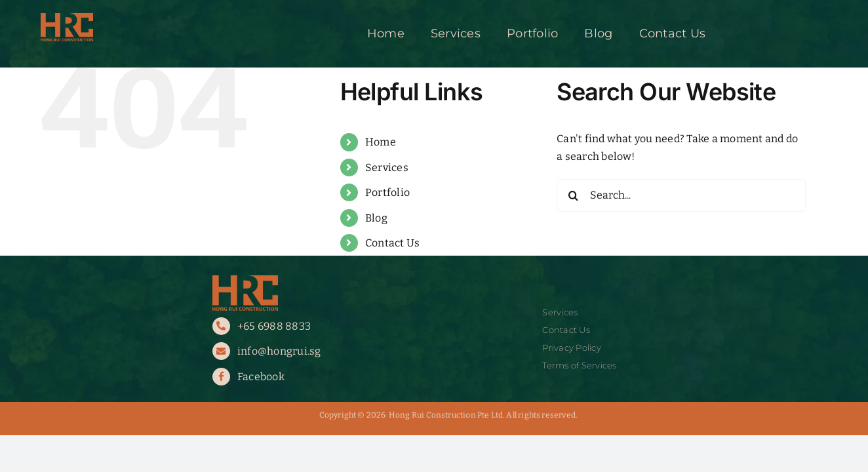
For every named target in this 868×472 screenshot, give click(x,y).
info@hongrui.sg (279, 351)
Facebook (261, 377)
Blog (376, 218)
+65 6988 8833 (274, 326)
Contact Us (392, 243)
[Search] (573, 195)
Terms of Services (579, 365)
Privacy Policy (571, 348)
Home (381, 142)
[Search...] (681, 195)
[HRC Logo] (67, 18)
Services (387, 167)
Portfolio (387, 192)
